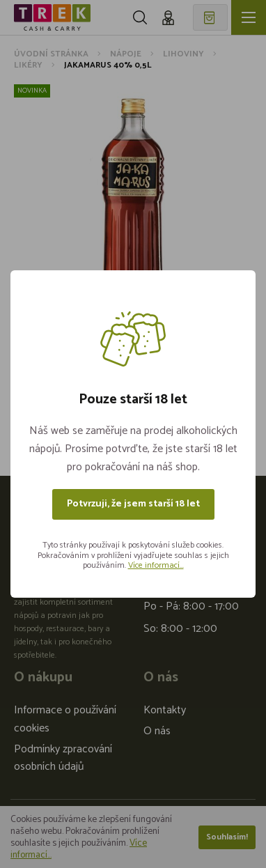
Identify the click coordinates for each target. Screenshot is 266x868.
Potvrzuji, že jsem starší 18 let (133, 504)
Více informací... (156, 565)
